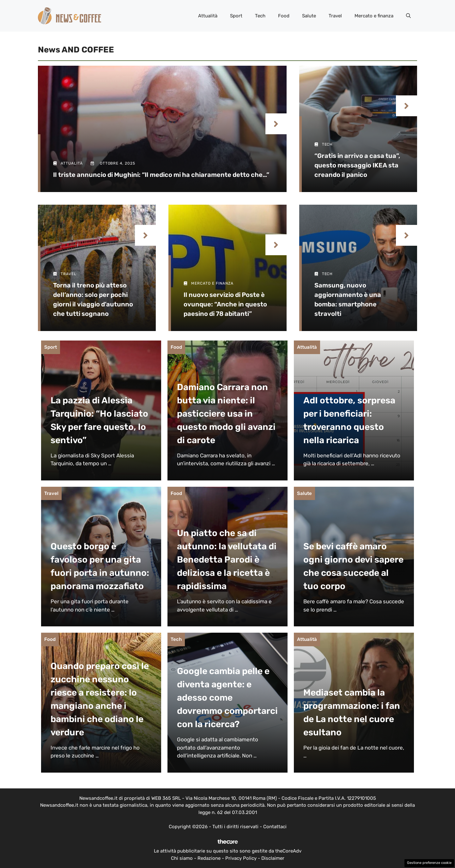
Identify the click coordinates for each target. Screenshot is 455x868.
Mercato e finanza (374, 16)
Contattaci (275, 827)
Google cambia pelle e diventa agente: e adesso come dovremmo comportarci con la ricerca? (227, 698)
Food (284, 16)
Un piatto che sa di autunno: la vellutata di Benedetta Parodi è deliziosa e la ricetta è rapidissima (227, 560)
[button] (408, 16)
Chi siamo (182, 858)
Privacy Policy (241, 858)
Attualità (208, 16)
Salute (309, 16)
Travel (335, 16)
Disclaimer (273, 858)
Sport (236, 16)
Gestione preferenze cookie (429, 863)
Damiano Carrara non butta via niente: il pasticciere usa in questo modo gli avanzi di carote (226, 414)
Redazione (209, 858)
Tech (260, 16)
